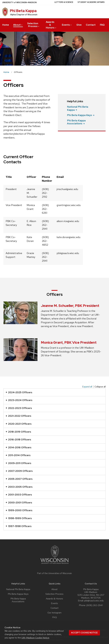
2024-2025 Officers (19, 392)
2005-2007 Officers (19, 479)
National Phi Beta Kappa (18, 589)
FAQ (102, 25)
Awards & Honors (51, 25)
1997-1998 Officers (19, 526)
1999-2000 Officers (19, 510)
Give (79, 25)
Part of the (54, 573)
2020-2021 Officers (19, 424)
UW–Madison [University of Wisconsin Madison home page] (19, 2)
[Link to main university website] (54, 564)
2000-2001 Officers (19, 502)
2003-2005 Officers (19, 487)
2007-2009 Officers (19, 471)
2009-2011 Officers (18, 463)
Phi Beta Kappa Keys (18, 594)
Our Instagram (54, 613)
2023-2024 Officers (19, 400)
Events (67, 25)
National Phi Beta (78, 108)
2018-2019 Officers (18, 432)
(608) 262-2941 (95, 605)
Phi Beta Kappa (23, 11)
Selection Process (33, 25)
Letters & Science (64, 2)
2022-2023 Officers (19, 408)
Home (6, 25)
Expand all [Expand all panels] (87, 387)
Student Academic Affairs (91, 2)
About (18, 25)
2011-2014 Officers (18, 455)
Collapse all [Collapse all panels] (100, 387)
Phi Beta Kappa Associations (18, 600)
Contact (91, 25)
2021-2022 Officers (18, 416)
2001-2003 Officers (19, 495)
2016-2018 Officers (18, 439)
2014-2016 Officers (19, 447)
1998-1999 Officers (19, 518)
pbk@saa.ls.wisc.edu (94, 601)
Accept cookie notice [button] (84, 633)
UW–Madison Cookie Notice (35, 638)
